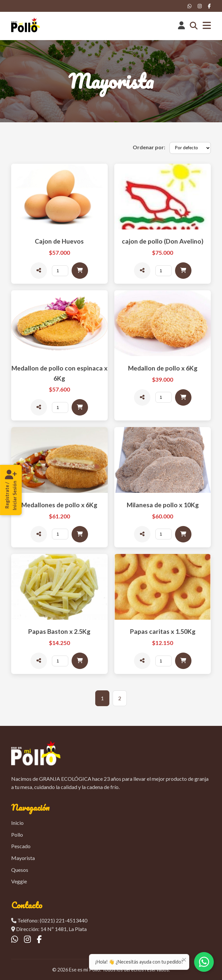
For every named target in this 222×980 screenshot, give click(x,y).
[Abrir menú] (207, 26)
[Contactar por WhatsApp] (204, 962)
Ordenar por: (149, 147)
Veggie (19, 881)
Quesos (20, 870)
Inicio (17, 823)
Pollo (17, 835)
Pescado (21, 846)
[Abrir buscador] (194, 26)
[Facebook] (209, 6)
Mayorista (23, 858)
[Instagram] (200, 6)
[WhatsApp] (190, 6)
